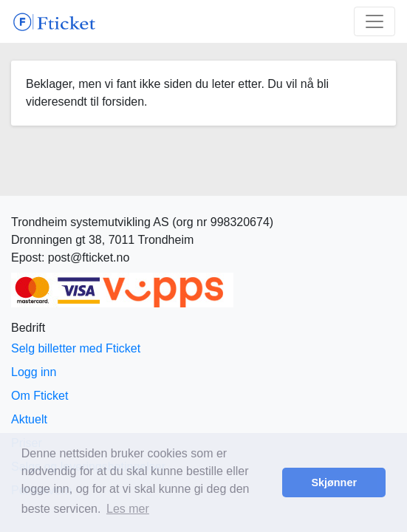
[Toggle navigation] (374, 21)
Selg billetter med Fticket (76, 348)
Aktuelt (29, 419)
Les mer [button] (128, 509)
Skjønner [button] (334, 482)
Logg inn (34, 372)
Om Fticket (40, 396)
